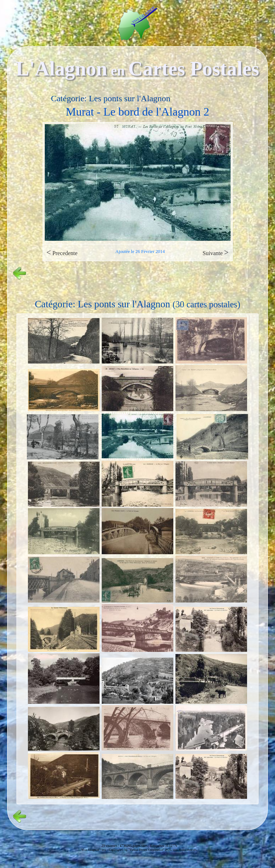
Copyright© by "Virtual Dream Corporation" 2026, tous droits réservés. (153, 850)
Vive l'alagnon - (91, 850)
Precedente (62, 252)
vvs (104, 850)
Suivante (216, 252)
